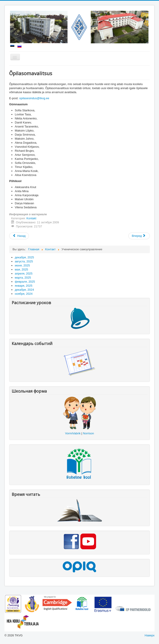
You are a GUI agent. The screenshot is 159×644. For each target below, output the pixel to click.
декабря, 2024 (24, 290)
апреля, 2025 (24, 274)
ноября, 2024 (24, 294)
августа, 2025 (24, 261)
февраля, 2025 (25, 282)
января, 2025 (24, 286)
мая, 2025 (21, 269)
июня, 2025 (22, 265)
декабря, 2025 (24, 257)
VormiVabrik (73, 433)
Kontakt (31, 218)
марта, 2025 (23, 278)
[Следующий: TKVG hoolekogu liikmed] (139, 236)
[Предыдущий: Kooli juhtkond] (19, 236)
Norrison (88, 433)
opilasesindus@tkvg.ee (34, 98)
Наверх (150, 635)
